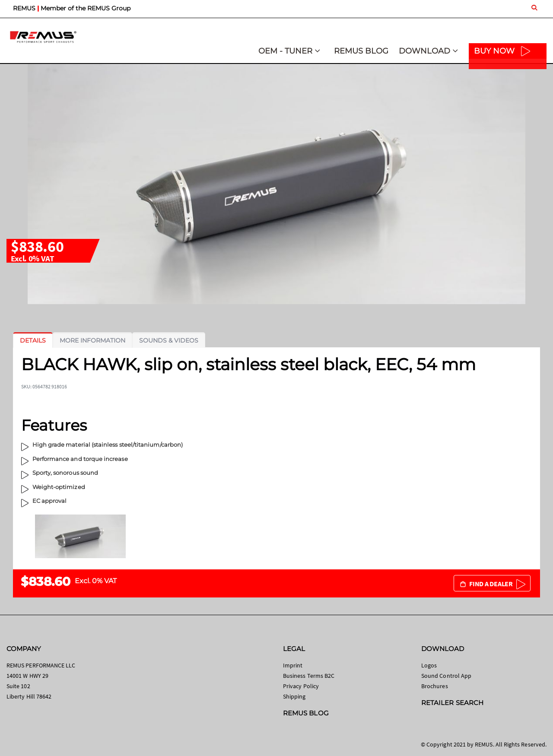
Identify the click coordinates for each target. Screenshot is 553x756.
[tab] (33, 340)
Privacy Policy (301, 686)
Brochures (435, 686)
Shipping (294, 696)
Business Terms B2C (309, 676)
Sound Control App (446, 676)
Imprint (293, 665)
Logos (429, 665)
